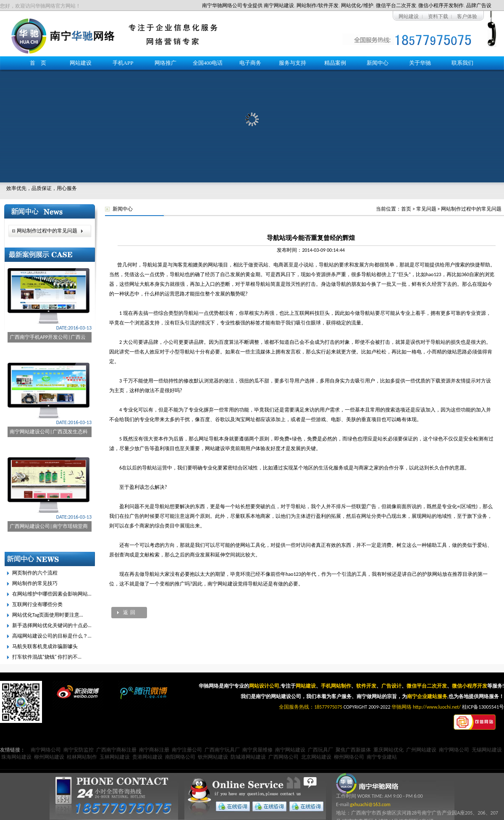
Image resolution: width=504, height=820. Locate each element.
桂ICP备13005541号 (483, 707)
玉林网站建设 (115, 757)
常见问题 (426, 209)
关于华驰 (420, 63)
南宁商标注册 (154, 750)
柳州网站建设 (49, 757)
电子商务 (250, 63)
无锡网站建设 (487, 750)
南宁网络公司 (46, 750)
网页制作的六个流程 (35, 573)
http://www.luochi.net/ (437, 707)
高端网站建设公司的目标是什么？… (52, 636)
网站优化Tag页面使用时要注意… (48, 615)
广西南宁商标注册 (116, 750)
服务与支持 (293, 63)
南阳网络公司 (180, 757)
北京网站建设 (316, 757)
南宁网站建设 (279, 5)
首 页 (38, 63)
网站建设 (409, 16)
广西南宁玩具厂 (222, 750)
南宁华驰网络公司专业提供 (232, 5)
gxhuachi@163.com (370, 804)
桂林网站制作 (82, 757)
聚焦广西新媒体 (353, 750)
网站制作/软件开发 (318, 5)
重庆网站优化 (388, 750)
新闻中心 (378, 63)
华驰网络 (402, 707)
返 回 (129, 612)
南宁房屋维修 (257, 750)
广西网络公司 (283, 757)
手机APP (123, 63)
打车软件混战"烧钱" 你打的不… (47, 657)
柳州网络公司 (349, 757)
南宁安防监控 (79, 750)
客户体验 (467, 16)
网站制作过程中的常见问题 (471, 209)
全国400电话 (208, 63)
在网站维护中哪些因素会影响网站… (52, 594)
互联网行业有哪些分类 (37, 604)
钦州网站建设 (213, 757)
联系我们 (462, 63)
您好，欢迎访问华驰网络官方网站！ (40, 6)
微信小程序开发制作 (441, 5)
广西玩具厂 (320, 750)
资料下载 (438, 16)
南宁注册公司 (187, 750)
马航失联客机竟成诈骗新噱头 (45, 646)
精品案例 (335, 63)
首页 (406, 209)
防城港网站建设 (248, 757)
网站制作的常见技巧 (35, 583)
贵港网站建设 (147, 757)
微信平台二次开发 (396, 5)
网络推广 (165, 63)
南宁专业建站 (382, 757)
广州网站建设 (421, 750)
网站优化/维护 (357, 5)
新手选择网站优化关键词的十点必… (52, 625)
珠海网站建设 (16, 757)
